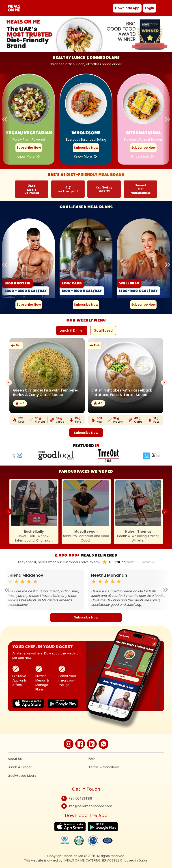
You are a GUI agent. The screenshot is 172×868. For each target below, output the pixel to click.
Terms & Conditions (104, 767)
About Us (15, 759)
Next (164, 119)
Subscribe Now (29, 148)
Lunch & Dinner (20, 767)
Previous (8, 119)
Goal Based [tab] (103, 330)
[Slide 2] (86, 46)
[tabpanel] (86, 388)
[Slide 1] (78, 46)
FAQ (92, 759)
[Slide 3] (94, 46)
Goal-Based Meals (22, 776)
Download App (127, 8)
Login (150, 8)
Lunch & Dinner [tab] (72, 330)
